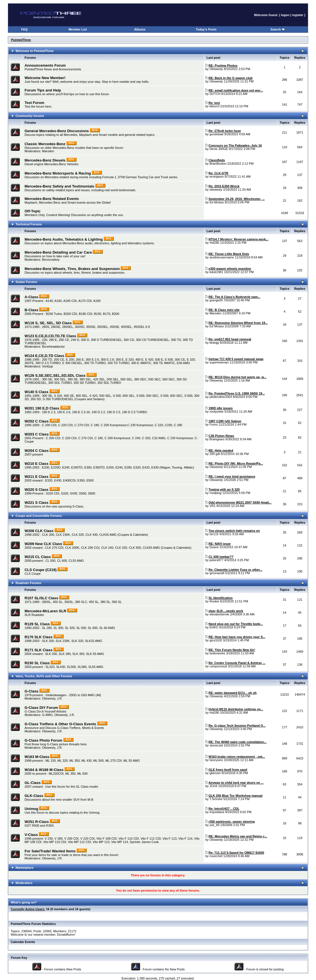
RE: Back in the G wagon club (230, 78)
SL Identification (220, 598)
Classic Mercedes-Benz (45, 144)
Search (278, 29)
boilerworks (217, 653)
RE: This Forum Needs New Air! (232, 650)
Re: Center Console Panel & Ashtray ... (237, 663)
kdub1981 (216, 272)
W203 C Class (37, 434)
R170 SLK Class (39, 637)
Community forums (30, 116)
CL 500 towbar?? (221, 557)
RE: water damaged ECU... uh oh (233, 693)
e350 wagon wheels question (230, 269)
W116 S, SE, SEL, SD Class (48, 323)
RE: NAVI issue (220, 544)
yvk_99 (214, 825)
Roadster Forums (28, 583)
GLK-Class (34, 796)
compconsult (218, 666)
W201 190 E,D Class (42, 408)
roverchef (216, 856)
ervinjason (217, 177)
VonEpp (48, 366)
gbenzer (215, 773)
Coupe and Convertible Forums (39, 516)
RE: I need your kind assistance (232, 476)
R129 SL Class (37, 624)
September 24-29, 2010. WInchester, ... (237, 199)
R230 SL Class (37, 663)
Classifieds (217, 160)
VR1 (213, 506)
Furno (214, 424)
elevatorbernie (219, 614)
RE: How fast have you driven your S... (237, 637)
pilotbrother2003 (221, 397)
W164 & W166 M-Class (44, 770)
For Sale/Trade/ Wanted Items (50, 851)
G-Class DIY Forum (41, 708)
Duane (214, 547)
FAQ (24, 29)
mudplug (215, 493)
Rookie (214, 601)
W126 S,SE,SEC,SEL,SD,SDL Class (55, 375)
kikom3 (214, 106)
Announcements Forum (45, 65)
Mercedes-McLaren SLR (45, 611)
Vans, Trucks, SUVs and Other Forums (44, 676)
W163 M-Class (37, 757)
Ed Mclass (217, 202)
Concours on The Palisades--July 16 (235, 145)
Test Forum (34, 103)
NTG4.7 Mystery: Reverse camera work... (238, 239)
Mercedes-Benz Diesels (45, 160)
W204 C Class (37, 451)
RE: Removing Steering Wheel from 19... (238, 323)
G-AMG (47, 715)
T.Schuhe (216, 799)
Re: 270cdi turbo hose (225, 131)
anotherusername (222, 257)
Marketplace (25, 868)
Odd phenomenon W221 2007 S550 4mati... (240, 502)
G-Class (31, 691)
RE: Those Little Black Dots (229, 254)
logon (285, 15)
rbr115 (214, 534)
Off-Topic (33, 211)
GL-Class (33, 783)
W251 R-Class (37, 822)
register (298, 15)
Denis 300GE (219, 149)
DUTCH (215, 94)
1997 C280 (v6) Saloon (225, 421)
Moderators (24, 883)
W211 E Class (37, 477)
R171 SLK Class (39, 650)
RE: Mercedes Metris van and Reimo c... (238, 836)
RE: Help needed (221, 450)
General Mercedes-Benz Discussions (57, 131)
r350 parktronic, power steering (232, 822)
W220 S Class (37, 490)
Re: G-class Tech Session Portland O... (237, 726)
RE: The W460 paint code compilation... (237, 742)
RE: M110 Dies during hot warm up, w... (237, 377)
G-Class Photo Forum (43, 740)
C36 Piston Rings (221, 436)
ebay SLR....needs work (226, 611)
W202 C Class (37, 421)
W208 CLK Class (39, 531)
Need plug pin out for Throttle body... (236, 624)
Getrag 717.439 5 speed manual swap (236, 359)
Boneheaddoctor (54, 347)
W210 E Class (37, 464)
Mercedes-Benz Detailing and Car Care (58, 252)
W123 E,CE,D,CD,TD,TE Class (50, 336)
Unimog (31, 809)
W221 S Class (37, 503)
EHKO (214, 627)
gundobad (216, 134)
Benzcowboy (51, 260)
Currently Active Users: (28, 909)
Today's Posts (206, 29)
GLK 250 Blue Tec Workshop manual (235, 796)
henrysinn (216, 760)
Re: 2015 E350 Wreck (224, 186)
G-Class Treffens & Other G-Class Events (60, 724)
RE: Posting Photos (223, 66)
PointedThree (21, 40)
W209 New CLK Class (43, 544)
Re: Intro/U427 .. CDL (224, 809)
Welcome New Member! (45, 78)
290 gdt (215, 454)
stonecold (216, 745)
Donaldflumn (66, 935)
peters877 (216, 560)
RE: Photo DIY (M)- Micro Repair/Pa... (236, 463)
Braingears (217, 439)
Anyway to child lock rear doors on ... (236, 783)
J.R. (60, 698)
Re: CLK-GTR (218, 173)
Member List (78, 29)
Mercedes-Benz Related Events (52, 199)
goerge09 (216, 300)
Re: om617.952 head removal (230, 339)
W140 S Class (37, 392)
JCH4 (213, 786)
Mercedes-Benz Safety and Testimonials (59, 186)
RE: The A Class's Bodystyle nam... (234, 297)
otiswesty (216, 190)
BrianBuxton (218, 164)
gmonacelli (217, 573)
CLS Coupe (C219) (41, 570)
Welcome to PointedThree (35, 51)
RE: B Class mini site (224, 310)
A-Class (31, 297)
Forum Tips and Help (43, 90)
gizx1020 (216, 640)
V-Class (31, 835)
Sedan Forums (26, 282)
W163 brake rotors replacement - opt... (237, 757)
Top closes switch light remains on (234, 531)
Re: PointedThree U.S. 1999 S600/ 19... (237, 393)
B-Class (31, 310)
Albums (140, 29)
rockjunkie (217, 411)
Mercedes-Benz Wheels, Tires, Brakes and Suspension (72, 269)
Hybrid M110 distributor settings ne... (236, 709)
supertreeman (219, 362)
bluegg (214, 343)
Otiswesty (216, 69)
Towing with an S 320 (224, 489)
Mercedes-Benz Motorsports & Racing (58, 173)
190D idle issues (221, 408)
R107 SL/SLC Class (41, 598)
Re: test (214, 103)
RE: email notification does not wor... (236, 90)
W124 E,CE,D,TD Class (44, 356)
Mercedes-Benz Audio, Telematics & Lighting (64, 239)
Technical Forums (29, 224)
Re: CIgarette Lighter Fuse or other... (235, 570)
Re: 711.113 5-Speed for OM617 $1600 (236, 853)
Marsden (48, 151)
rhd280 (214, 243)
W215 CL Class (38, 557)
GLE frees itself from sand (228, 770)
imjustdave (217, 812)
